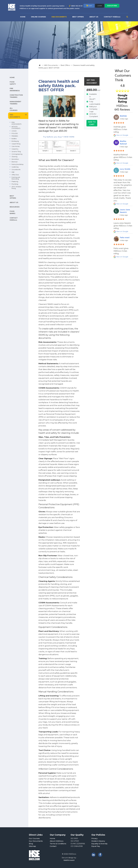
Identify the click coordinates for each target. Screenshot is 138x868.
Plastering (15, 181)
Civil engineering (17, 154)
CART (89, 6)
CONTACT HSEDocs (112, 17)
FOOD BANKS (13, 212)
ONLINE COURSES (38, 17)
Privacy (94, 838)
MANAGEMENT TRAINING (15, 103)
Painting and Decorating (16, 178)
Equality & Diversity (99, 844)
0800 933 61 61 (77, 6)
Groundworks (16, 170)
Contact (53, 846)
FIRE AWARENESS (15, 90)
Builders (14, 139)
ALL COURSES (14, 109)
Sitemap (32, 846)
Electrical (14, 162)
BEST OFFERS (78, 17)
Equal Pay (96, 846)
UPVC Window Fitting (16, 188)
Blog (31, 844)
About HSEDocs (57, 841)
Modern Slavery (98, 841)
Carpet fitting (16, 144)
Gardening (15, 167)
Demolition (15, 159)
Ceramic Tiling (16, 152)
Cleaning (14, 157)
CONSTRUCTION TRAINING (16, 96)
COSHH (14, 131)
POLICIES (15, 133)
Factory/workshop (18, 164)
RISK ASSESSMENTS (16, 123)
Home (52, 838)
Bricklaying (15, 141)
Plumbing (15, 184)
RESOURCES (15, 207)
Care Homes (16, 146)
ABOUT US (94, 17)
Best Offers (65, 65)
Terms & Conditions (58, 844)
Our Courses (34, 838)
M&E (13, 172)
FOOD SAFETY (13, 83)
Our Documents (36, 841)
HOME (23, 17)
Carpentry (15, 149)
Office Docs (15, 175)
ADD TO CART (92, 123)
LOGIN (100, 6)
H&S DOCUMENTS (59, 17)
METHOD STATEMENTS (16, 128)
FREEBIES (15, 136)
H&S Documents (51, 65)
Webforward (69, 860)
